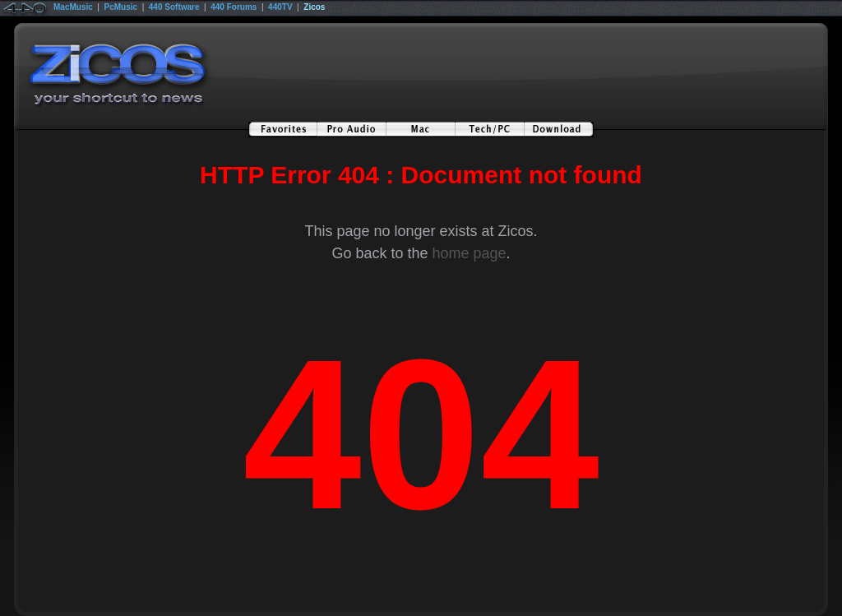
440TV (280, 7)
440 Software (174, 7)
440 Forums (234, 7)
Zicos (314, 7)
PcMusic (121, 7)
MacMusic (73, 7)
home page (469, 253)
